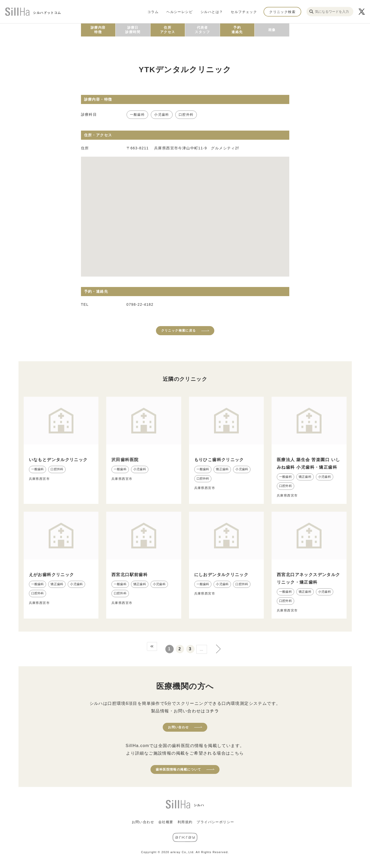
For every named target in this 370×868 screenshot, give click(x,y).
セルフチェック (244, 12)
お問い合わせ (178, 727)
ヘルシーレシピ (180, 12)
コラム (153, 12)
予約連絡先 (237, 30)
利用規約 (185, 822)
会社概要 (166, 822)
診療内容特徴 (98, 30)
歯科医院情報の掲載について (178, 769)
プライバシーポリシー (215, 822)
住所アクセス (168, 30)
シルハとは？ (212, 12)
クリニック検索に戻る (179, 331)
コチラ (212, 711)
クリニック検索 (282, 12)
